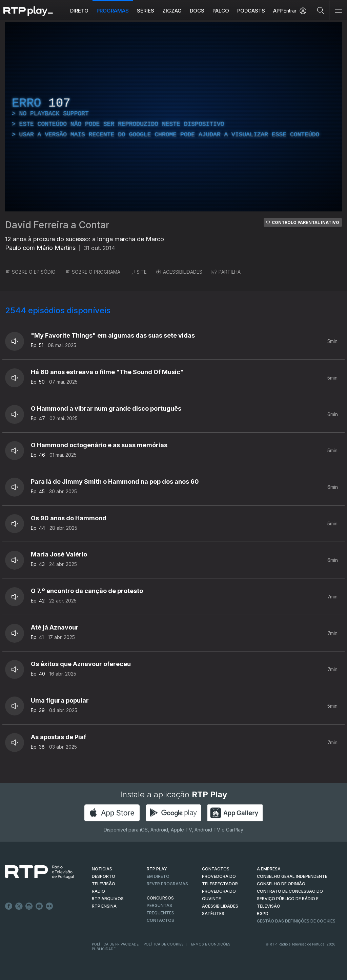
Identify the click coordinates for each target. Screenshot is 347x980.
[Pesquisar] (321, 10)
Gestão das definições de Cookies (296, 921)
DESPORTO (104, 876)
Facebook (9, 906)
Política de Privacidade (115, 944)
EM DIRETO (158, 876)
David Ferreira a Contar (57, 225)
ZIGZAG (172, 11)
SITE (138, 272)
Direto (79, 11)
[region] (173, 117)
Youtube (39, 906)
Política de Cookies (164, 944)
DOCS (197, 11)
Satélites (213, 914)
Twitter (19, 906)
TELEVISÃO (104, 884)
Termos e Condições (210, 944)
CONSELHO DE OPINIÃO (281, 884)
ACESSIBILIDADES (179, 272)
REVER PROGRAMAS (167, 884)
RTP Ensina (104, 906)
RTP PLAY (157, 869)
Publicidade (104, 949)
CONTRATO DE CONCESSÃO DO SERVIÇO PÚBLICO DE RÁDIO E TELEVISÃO (290, 899)
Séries (146, 11)
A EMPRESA (269, 869)
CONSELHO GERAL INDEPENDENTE (292, 876)
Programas (113, 11)
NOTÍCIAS (102, 869)
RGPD (263, 914)
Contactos (160, 920)
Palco (221, 11)
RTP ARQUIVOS (108, 899)
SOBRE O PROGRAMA (93, 272)
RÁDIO (98, 891)
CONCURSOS (160, 898)
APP (278, 11)
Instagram (29, 906)
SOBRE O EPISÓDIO (30, 272)
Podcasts (251, 11)
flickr (49, 906)
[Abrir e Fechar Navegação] (338, 11)
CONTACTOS (216, 869)
